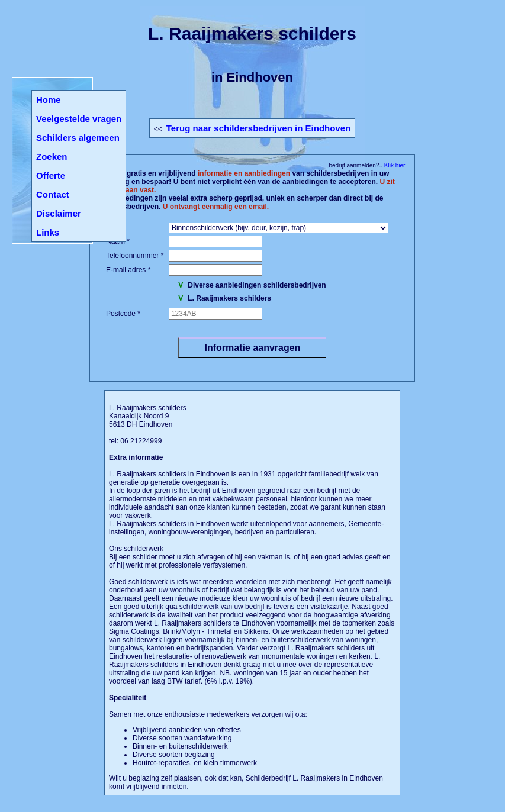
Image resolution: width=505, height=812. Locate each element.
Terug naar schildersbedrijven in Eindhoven (258, 128)
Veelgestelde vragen (79, 119)
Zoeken (52, 157)
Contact (53, 194)
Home (49, 100)
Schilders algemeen (78, 138)
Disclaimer (59, 213)
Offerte (51, 175)
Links (48, 232)
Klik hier (394, 165)
